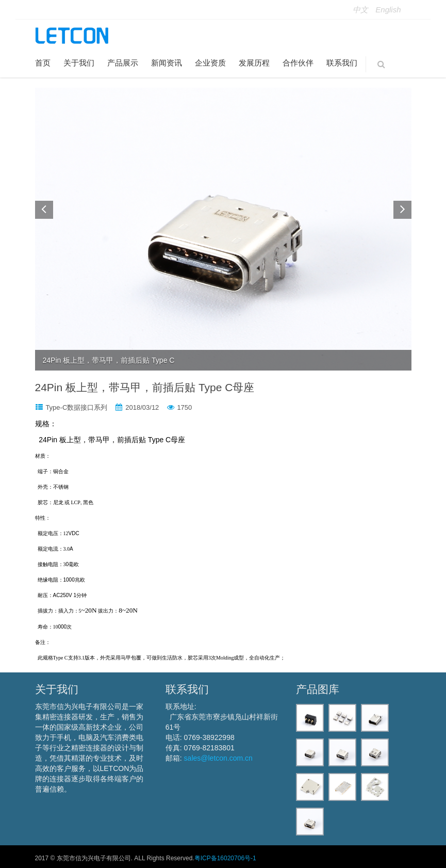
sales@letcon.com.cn (218, 758)
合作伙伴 (298, 63)
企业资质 (210, 63)
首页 (43, 63)
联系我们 (342, 63)
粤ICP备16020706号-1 (225, 858)
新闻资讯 (167, 63)
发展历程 (254, 63)
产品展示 (123, 63)
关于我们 (79, 63)
